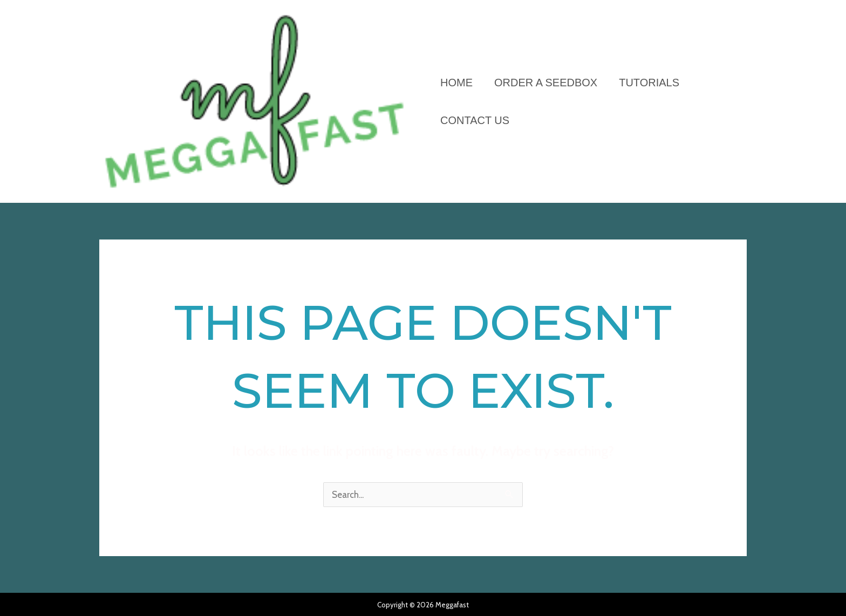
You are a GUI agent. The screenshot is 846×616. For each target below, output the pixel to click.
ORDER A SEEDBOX (546, 83)
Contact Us (475, 120)
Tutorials (649, 83)
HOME (456, 83)
